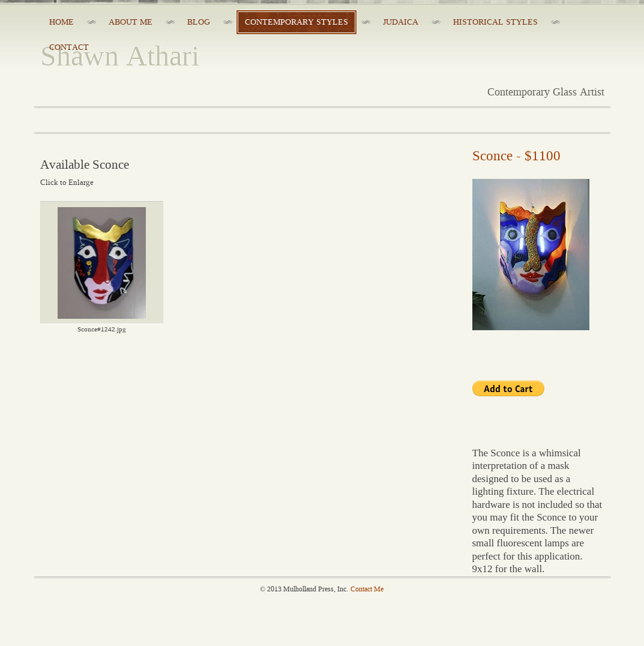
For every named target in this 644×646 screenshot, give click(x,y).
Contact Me (367, 589)
